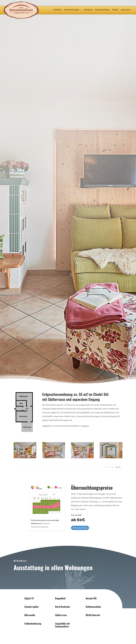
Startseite (57, 10)
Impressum (126, 10)
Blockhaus (88, 10)
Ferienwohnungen (72, 10)
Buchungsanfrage (102, 10)
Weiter (118, 467)
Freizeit (115, 10)
